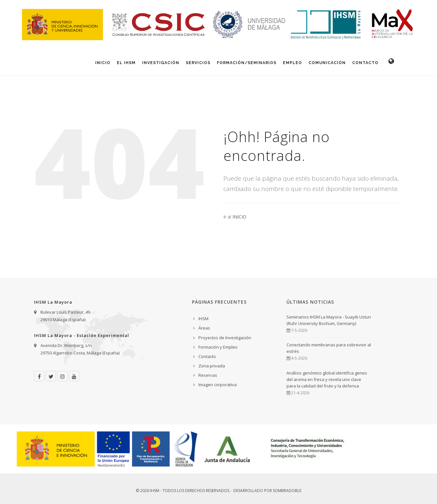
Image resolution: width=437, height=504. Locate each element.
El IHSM (126, 63)
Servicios (198, 63)
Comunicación (327, 63)
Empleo (292, 63)
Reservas (208, 375)
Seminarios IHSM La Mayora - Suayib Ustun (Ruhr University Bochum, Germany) (329, 320)
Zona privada (212, 366)
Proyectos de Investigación (225, 338)
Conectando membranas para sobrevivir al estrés (329, 348)
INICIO (239, 217)
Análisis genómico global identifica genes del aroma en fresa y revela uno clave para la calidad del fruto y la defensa (327, 379)
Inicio (103, 63)
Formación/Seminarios (247, 63)
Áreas (204, 328)
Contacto (365, 63)
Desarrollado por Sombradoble (267, 491)
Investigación (161, 63)
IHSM (203, 319)
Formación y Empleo (218, 347)
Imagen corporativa (218, 385)
